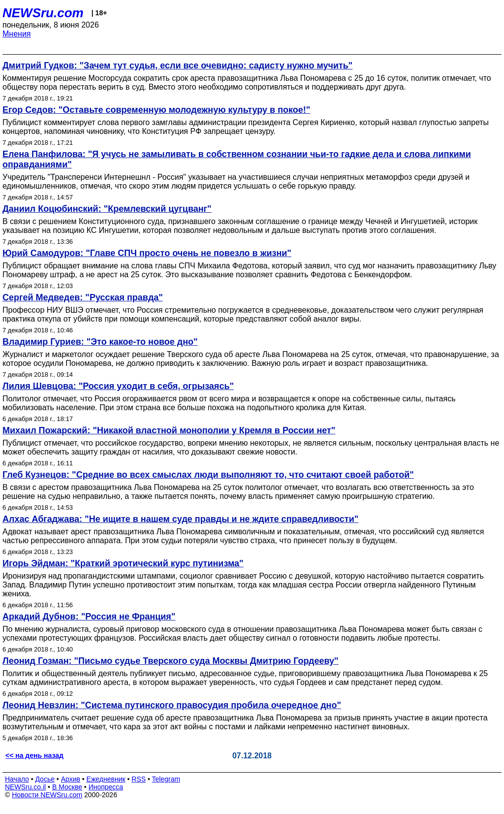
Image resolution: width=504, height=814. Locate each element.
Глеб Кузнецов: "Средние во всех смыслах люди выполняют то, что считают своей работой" (208, 475)
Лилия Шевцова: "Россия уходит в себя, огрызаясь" (118, 386)
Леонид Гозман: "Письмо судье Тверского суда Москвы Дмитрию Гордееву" (171, 661)
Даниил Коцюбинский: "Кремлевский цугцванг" (107, 209)
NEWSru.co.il (25, 787)
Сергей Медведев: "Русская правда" (83, 297)
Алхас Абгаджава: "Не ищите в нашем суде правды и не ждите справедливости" (180, 519)
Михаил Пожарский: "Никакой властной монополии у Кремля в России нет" (169, 430)
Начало (17, 779)
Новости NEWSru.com (47, 795)
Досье (45, 779)
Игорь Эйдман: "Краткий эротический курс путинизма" (123, 563)
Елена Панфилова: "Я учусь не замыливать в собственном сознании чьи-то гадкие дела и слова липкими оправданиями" (237, 159)
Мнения (17, 34)
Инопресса (106, 787)
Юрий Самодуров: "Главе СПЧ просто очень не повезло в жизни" (147, 253)
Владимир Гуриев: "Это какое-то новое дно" (100, 342)
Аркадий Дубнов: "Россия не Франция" (89, 617)
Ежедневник (106, 779)
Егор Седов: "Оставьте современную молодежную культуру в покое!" (156, 110)
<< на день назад (34, 755)
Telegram (166, 779)
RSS (139, 779)
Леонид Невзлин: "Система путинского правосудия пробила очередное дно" (172, 705)
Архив (71, 779)
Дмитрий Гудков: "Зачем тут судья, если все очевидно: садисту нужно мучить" (177, 65)
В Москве (67, 787)
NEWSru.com (43, 13)
